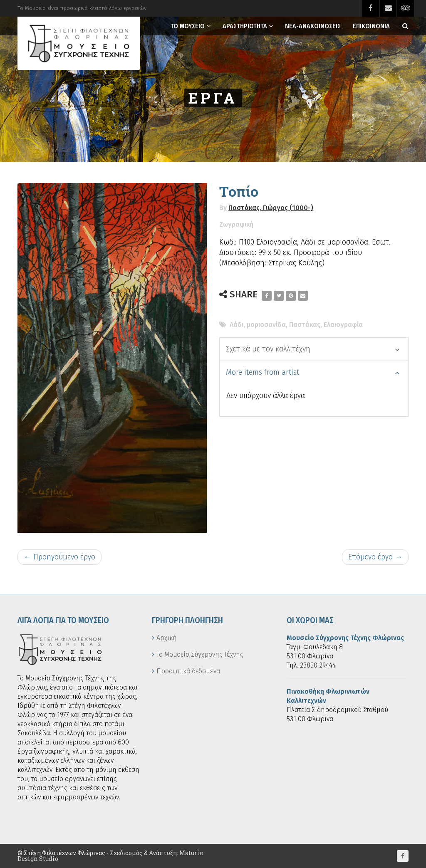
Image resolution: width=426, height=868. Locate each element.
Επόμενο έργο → (375, 557)
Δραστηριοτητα (245, 26)
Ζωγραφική (236, 224)
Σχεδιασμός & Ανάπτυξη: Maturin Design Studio (111, 856)
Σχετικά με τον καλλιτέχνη (313, 349)
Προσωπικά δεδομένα (188, 671)
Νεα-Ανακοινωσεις (313, 26)
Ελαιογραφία (343, 325)
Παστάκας (305, 325)
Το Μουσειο (188, 26)
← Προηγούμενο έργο (59, 557)
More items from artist (313, 372)
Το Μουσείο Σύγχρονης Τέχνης (200, 654)
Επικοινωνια (371, 26)
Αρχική (167, 638)
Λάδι (237, 325)
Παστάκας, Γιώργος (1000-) (271, 208)
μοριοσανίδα (266, 325)
